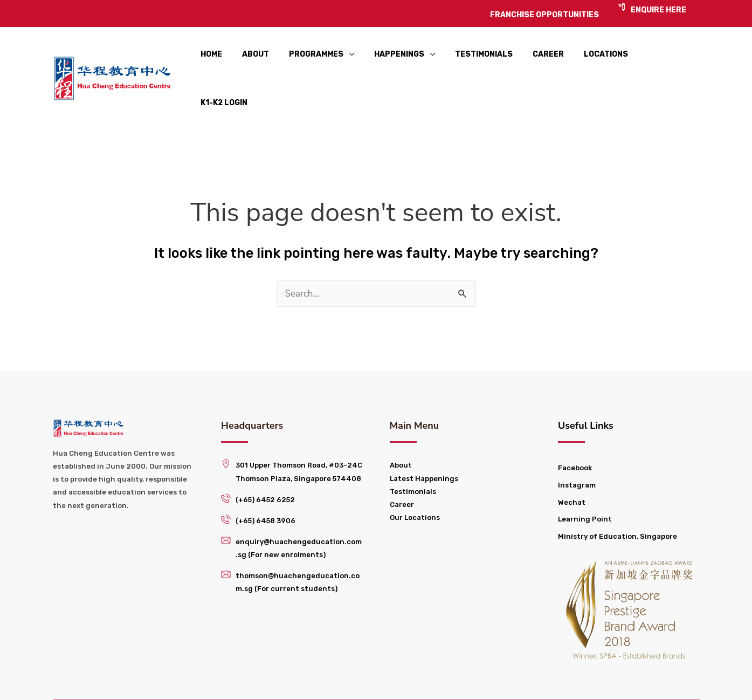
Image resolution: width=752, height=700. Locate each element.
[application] (354, 60)
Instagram (577, 447)
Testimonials (413, 453)
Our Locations (415, 479)
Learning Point (585, 481)
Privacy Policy (554, 681)
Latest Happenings (424, 440)
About (401, 427)
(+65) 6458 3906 (265, 482)
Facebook (575, 430)
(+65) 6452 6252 (265, 461)
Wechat (572, 464)
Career (402, 466)
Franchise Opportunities (450, 681)
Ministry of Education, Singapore (618, 498)
